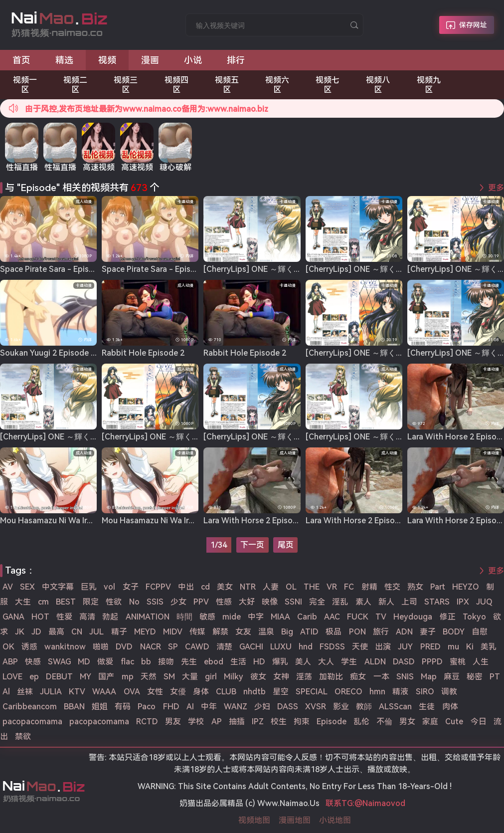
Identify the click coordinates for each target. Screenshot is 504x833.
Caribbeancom (30, 707)
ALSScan (395, 707)
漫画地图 (295, 820)
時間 (184, 617)
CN (77, 632)
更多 (496, 188)
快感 (33, 662)
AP (217, 722)
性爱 (64, 617)
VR (332, 587)
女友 (243, 632)
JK (20, 632)
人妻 (271, 587)
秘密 (475, 677)
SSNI (293, 602)
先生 (189, 662)
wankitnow (65, 647)
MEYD (145, 632)
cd (205, 587)
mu (453, 647)
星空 (281, 692)
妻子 (428, 632)
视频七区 (328, 85)
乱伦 (361, 722)
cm (43, 602)
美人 (303, 662)
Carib (307, 617)
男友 (173, 722)
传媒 (197, 632)
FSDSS (332, 647)
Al (6, 692)
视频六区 (277, 85)
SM (169, 677)
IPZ (258, 722)
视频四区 (176, 85)
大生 (23, 602)
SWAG (59, 662)
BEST (66, 602)
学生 (349, 662)
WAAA (104, 692)
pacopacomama (32, 722)
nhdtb (254, 692)
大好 (247, 602)
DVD (124, 647)
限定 (91, 602)
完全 (317, 602)
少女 (178, 602)
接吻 (166, 662)
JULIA (51, 692)
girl (211, 677)
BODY (454, 632)
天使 (360, 647)
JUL (96, 632)
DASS (288, 707)
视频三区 (126, 85)
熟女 (415, 587)
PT (495, 677)
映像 (270, 602)
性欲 (114, 602)
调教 (449, 692)
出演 (383, 647)
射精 (369, 587)
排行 (236, 60)
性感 (224, 602)
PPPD (432, 662)
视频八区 (378, 85)
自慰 (480, 632)
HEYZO (466, 587)
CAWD (197, 647)
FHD (171, 707)
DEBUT (59, 677)
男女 (407, 722)
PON (357, 632)
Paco (147, 707)
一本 (381, 677)
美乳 (489, 647)
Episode (332, 722)
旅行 (381, 632)
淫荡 (304, 677)
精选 (64, 60)
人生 (481, 662)
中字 (256, 617)
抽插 (237, 722)
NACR (151, 647)
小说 (193, 60)
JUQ (484, 602)
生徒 (427, 707)
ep (34, 677)
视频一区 (25, 85)
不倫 (384, 722)
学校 (196, 722)
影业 (341, 707)
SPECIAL (312, 692)
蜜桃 (458, 662)
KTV (77, 692)
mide (232, 617)
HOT (40, 617)
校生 (279, 722)
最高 (56, 632)
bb (146, 662)
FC (349, 587)
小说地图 (335, 820)
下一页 (252, 545)
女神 (281, 677)
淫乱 (340, 602)
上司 (409, 602)
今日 (479, 722)
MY (85, 677)
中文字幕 (58, 587)
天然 (149, 677)
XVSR (316, 707)
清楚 (224, 647)
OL (291, 587)
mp (128, 677)
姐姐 (100, 707)
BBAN (74, 707)
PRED (430, 647)
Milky (234, 677)
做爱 (105, 662)
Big (287, 632)
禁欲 (23, 736)
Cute (454, 722)
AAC (332, 617)
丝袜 (25, 692)
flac (127, 662)
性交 (392, 587)
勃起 (110, 617)
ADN (404, 632)
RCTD (147, 722)
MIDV (173, 632)
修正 (448, 617)
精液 (400, 692)
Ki (470, 647)
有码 (123, 707)
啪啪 (101, 647)
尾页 (286, 545)
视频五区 (227, 85)
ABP (10, 662)
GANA (13, 617)
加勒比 (331, 677)
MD (84, 662)
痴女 (358, 677)
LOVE (12, 677)
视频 (107, 60)
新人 (386, 602)
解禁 (220, 632)
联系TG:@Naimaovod (365, 803)
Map (429, 677)
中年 (209, 707)
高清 (87, 617)
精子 (119, 632)
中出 (186, 587)
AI (190, 707)
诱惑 (29, 647)
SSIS (155, 602)
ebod (214, 662)
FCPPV (158, 587)
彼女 (258, 677)
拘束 (302, 722)
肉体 (450, 707)
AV (8, 587)
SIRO (425, 692)
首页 (21, 60)
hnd (306, 647)
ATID (309, 632)
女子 (131, 587)
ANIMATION (148, 617)
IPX (463, 602)
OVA (132, 692)
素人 (363, 602)
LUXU (281, 647)
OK (8, 647)
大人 (326, 662)
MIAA (280, 617)
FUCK (358, 617)
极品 (334, 632)
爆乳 (280, 662)
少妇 (262, 707)
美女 (225, 587)
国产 (106, 677)
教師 (364, 707)
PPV (201, 602)
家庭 (430, 722)
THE (312, 587)
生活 (238, 662)
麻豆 (452, 677)
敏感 (207, 617)
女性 (155, 692)
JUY (405, 647)
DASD (404, 662)
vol (109, 587)
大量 (190, 677)
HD (259, 662)
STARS (437, 602)
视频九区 (429, 85)
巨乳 (89, 587)
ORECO (348, 692)
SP (173, 647)
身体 (201, 692)
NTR (248, 587)
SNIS (405, 677)
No (134, 602)
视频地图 (254, 820)
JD (36, 632)
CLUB (226, 692)
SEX (27, 587)
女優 (178, 692)
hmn (377, 692)
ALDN (375, 662)
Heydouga (413, 617)
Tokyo (474, 617)
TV (381, 617)
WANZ (236, 707)
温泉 (266, 632)
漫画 (150, 60)
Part (438, 587)
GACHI (251, 647)
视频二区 (75, 85)
